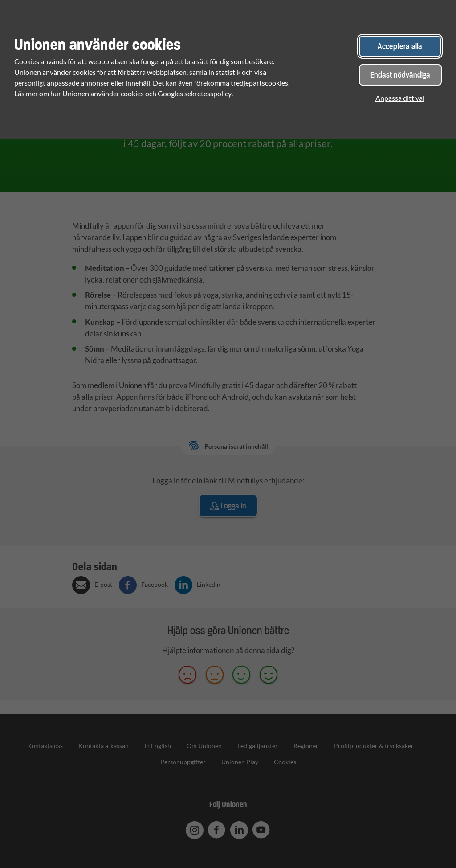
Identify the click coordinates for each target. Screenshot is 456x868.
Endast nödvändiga (400, 75)
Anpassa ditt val (400, 98)
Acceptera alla (400, 46)
